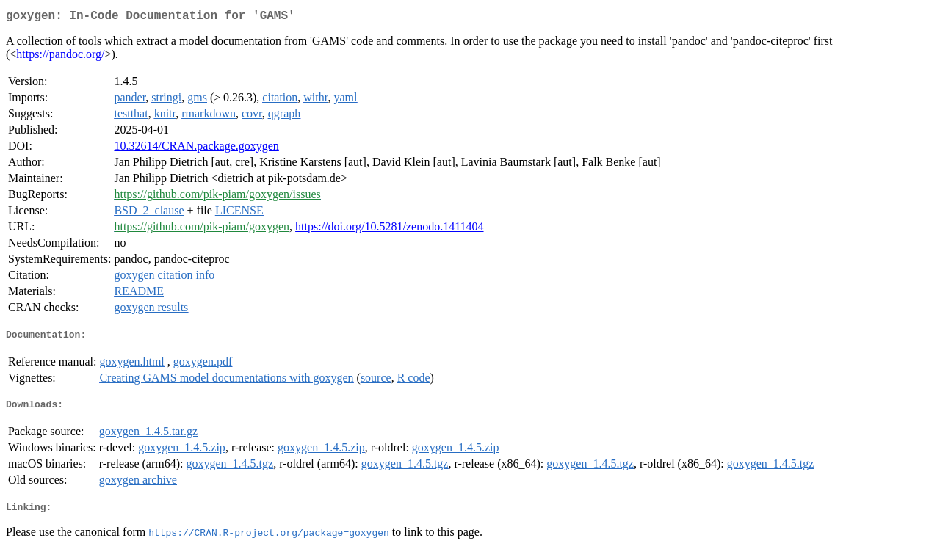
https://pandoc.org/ (60, 57)
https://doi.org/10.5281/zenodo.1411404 (389, 229)
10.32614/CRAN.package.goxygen (196, 149)
